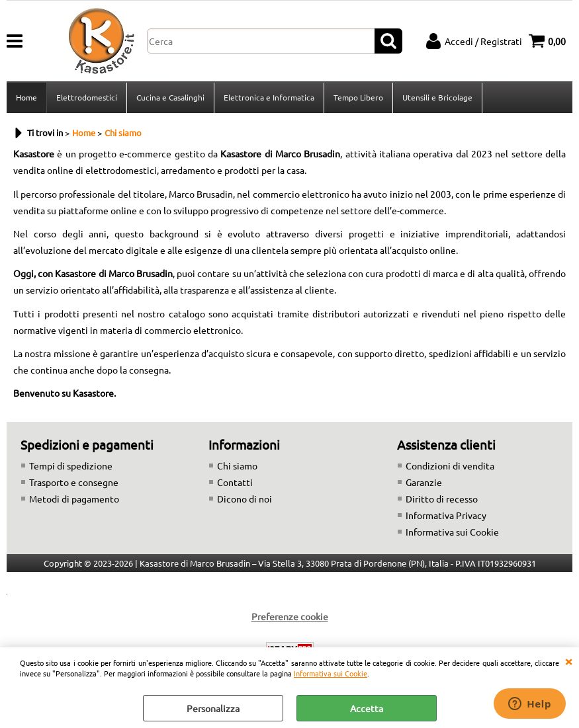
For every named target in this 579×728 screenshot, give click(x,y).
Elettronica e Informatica (269, 97)
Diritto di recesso (442, 499)
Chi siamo (237, 465)
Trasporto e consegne (74, 482)
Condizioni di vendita (450, 465)
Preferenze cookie (290, 616)
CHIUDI (568, 661)
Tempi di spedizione (71, 465)
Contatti (235, 482)
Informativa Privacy (446, 515)
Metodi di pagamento (74, 499)
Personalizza (213, 708)
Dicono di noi (245, 499)
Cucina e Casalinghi (170, 97)
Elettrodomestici (87, 97)
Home (26, 97)
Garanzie (424, 482)
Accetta (367, 708)
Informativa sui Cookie (331, 673)
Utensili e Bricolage (437, 97)
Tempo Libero (358, 97)
